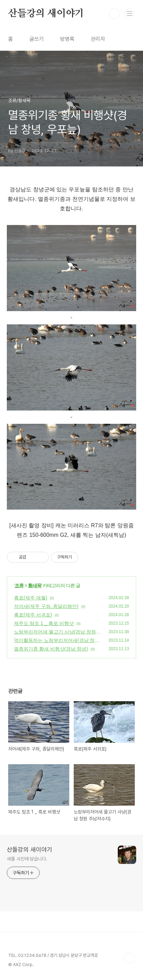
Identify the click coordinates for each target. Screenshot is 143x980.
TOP (129, 958)
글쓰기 (37, 39)
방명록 (67, 39)
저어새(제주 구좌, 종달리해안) (46, 606)
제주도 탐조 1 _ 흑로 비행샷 (44, 623)
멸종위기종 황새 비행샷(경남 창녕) (51, 649)
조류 (19, 585)
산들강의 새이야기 (46, 14)
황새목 (35, 585)
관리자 (98, 39)
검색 (114, 14)
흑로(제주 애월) (31, 598)
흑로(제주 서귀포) (33, 615)
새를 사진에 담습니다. (27, 859)
